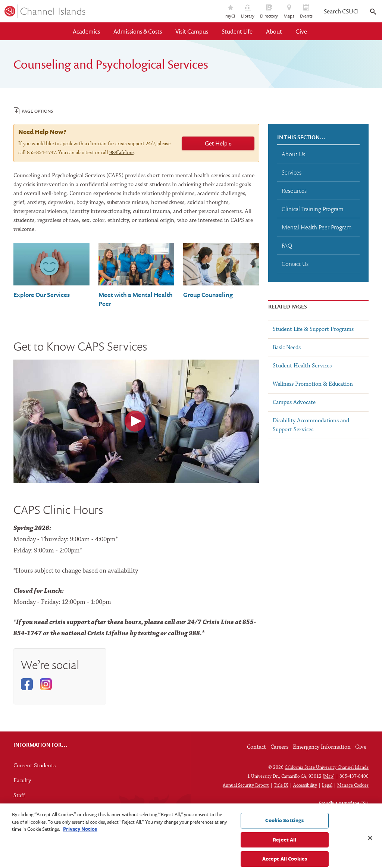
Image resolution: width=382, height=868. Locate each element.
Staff (19, 796)
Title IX (281, 785)
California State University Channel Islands (327, 767)
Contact (256, 747)
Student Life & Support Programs (313, 329)
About (274, 31)
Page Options (33, 111)
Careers (279, 747)
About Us (293, 154)
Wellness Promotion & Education (313, 384)
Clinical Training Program (312, 209)
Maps (289, 12)
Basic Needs (287, 348)
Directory (269, 12)
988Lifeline (121, 153)
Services (292, 172)
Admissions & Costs (138, 31)
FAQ (287, 245)
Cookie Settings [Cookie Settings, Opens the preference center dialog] (284, 834)
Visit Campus (192, 31)
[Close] (370, 852)
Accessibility (305, 785)
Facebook (27, 684)
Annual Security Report (246, 785)
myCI (230, 12)
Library (248, 12)
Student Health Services (302, 366)
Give (301, 31)
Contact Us (295, 264)
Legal (327, 785)
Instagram (46, 684)
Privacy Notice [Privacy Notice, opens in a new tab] (80, 843)
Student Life (237, 31)
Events (306, 12)
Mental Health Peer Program (317, 227)
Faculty (22, 781)
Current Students (35, 766)
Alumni (22, 811)
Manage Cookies (353, 785)
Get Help (216, 143)
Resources (294, 191)
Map (329, 776)
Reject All (284, 854)
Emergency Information (322, 747)
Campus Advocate (294, 402)
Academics (86, 31)
